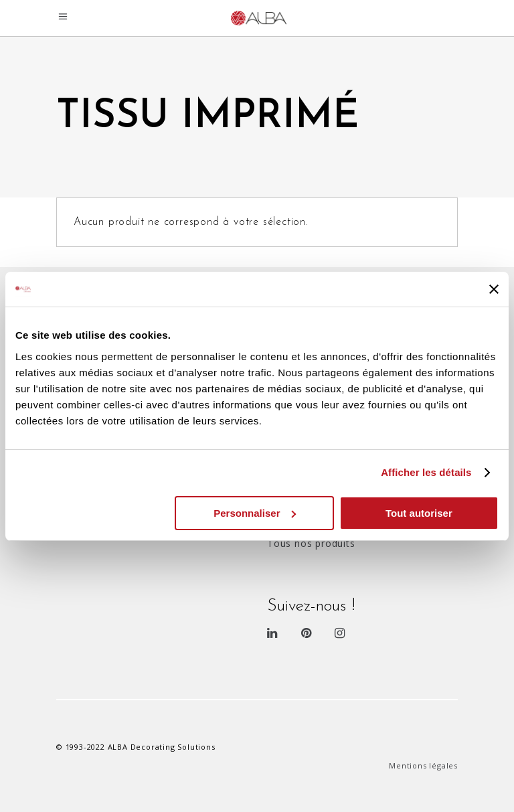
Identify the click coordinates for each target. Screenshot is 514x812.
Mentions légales (423, 765)
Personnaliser (255, 513)
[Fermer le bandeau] (494, 289)
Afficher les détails (426, 472)
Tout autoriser (419, 513)
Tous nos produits (311, 543)
